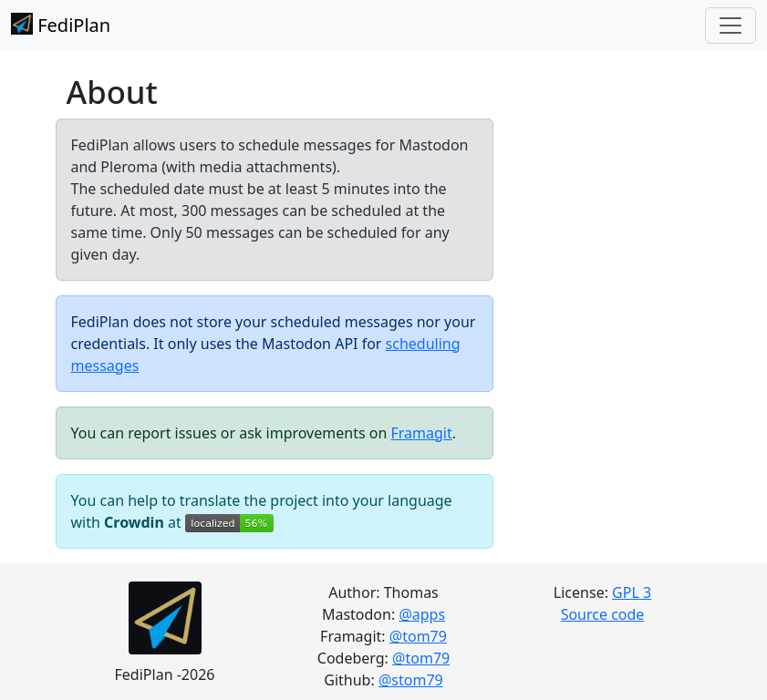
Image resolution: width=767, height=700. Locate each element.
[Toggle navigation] (731, 26)
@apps (422, 614)
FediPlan (61, 25)
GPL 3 (632, 592)
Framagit (421, 433)
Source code (603, 614)
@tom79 (418, 636)
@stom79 (411, 680)
